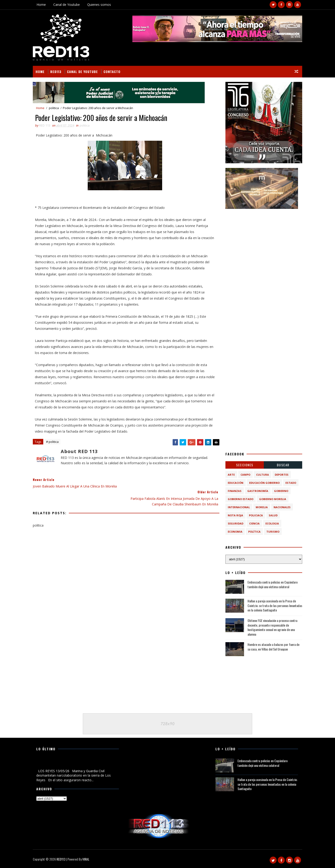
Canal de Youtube (67, 5)
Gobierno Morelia (272, 499)
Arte (230, 475)
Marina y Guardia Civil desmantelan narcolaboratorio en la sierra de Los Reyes (77, 763)
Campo (245, 475)
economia (234, 532)
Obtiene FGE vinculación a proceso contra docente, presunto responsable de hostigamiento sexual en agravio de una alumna (271, 627)
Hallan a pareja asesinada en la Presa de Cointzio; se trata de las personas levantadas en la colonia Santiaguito (274, 605)
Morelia (261, 507)
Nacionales (281, 507)
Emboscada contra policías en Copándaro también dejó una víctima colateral (272, 584)
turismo (272, 532)
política (253, 532)
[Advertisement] (263, 243)
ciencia (253, 523)
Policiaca (255, 515)
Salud (272, 515)
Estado (290, 483)
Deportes (281, 475)
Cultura (262, 475)
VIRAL (87, 859)
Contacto (113, 71)
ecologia (271, 523)
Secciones (244, 465)
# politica (53, 442)
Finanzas (234, 491)
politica (55, 108)
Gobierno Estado (240, 499)
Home (42, 5)
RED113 (57, 71)
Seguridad (235, 523)
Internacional (238, 507)
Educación (235, 483)
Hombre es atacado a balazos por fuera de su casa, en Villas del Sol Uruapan (273, 647)
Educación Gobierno (263, 483)
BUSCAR (282, 465)
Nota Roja (234, 515)
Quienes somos (100, 5)
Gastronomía (257, 491)
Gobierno (280, 491)
